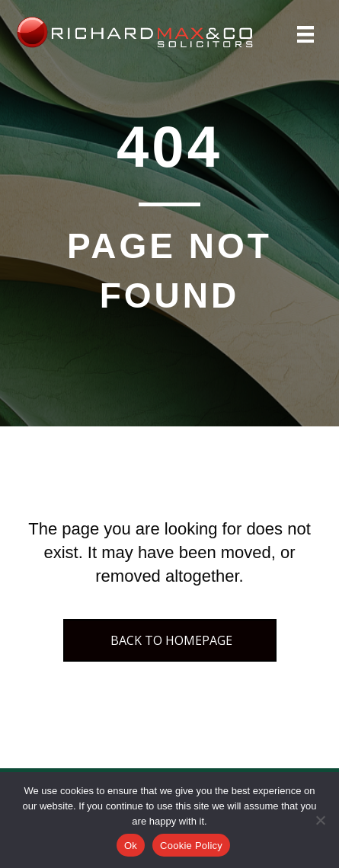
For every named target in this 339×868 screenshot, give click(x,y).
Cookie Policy (191, 846)
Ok (131, 846)
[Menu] (305, 34)
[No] (320, 820)
